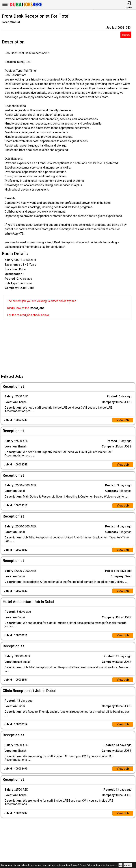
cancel (128, 865)
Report (126, 35)
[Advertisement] (69, 346)
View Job (123, 420)
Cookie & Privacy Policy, (82, 865)
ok (120, 865)
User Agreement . (109, 865)
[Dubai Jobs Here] (26, 6)
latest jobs (37, 308)
